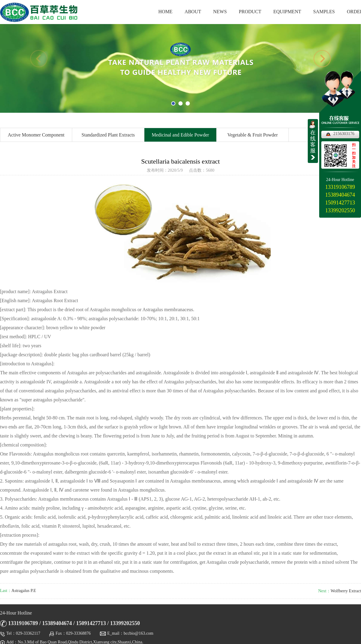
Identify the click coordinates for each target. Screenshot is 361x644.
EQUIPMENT (287, 12)
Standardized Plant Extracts (108, 135)
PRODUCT (250, 12)
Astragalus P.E (24, 591)
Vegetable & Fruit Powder (253, 135)
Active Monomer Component (36, 135)
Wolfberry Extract (346, 591)
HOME (165, 12)
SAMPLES (324, 12)
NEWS (220, 12)
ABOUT (193, 12)
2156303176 (344, 134)
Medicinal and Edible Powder (180, 135)
